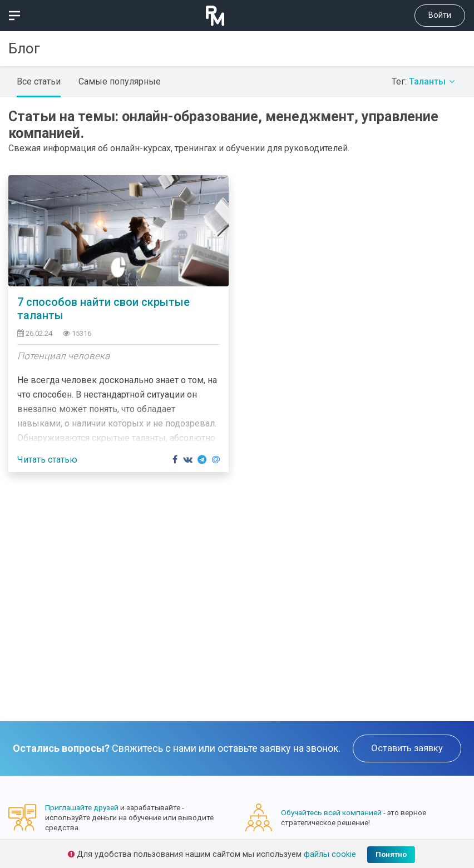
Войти (440, 15)
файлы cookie (330, 854)
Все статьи (39, 81)
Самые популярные (120, 81)
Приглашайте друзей (82, 807)
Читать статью (47, 460)
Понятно (391, 854)
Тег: (424, 81)
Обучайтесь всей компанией (331, 812)
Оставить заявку (407, 748)
